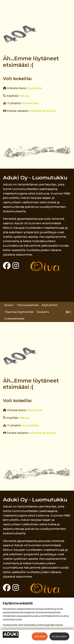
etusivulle (34, 88)
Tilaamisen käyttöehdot (19, 312)
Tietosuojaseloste (28, 305)
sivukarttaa (30, 103)
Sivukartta (43, 312)
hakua (24, 96)
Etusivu (9, 305)
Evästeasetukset (15, 319)
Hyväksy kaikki (59, 636)
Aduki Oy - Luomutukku (35, 178)
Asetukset (40, 636)
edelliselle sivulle (43, 111)
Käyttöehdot (50, 305)
